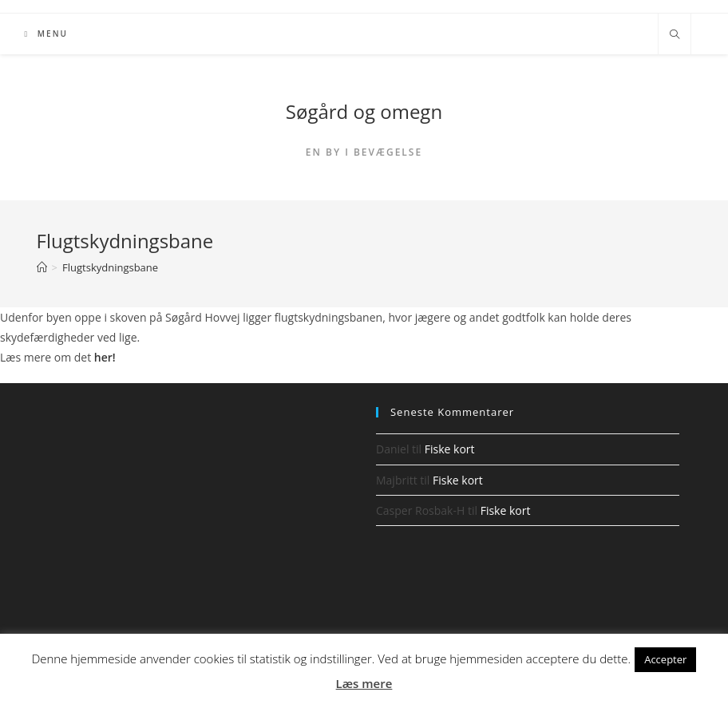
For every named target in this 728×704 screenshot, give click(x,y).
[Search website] (675, 35)
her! (105, 357)
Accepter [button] (665, 659)
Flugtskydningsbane (110, 267)
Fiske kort (450, 449)
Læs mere (364, 683)
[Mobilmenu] (46, 34)
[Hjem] (42, 267)
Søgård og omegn (364, 111)
